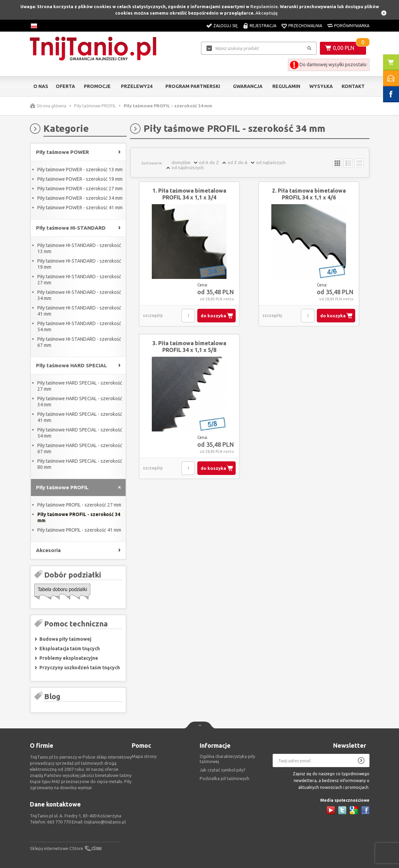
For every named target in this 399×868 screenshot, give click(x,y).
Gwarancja (248, 86)
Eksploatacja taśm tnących (70, 649)
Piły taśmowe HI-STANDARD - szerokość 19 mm (79, 264)
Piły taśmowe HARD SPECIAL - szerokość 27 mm (80, 386)
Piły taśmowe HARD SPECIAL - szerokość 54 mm (80, 433)
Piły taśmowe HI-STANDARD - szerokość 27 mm (79, 280)
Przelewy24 (137, 86)
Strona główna (51, 106)
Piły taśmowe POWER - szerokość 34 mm (80, 198)
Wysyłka (321, 86)
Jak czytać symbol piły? (223, 770)
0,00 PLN (343, 48)
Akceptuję (267, 13)
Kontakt (353, 86)
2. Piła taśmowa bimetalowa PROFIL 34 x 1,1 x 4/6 (309, 194)
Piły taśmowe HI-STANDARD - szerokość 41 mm (79, 311)
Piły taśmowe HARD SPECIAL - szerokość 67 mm (80, 448)
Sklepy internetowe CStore (57, 848)
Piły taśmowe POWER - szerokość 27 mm (80, 189)
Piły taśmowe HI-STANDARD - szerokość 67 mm (79, 342)
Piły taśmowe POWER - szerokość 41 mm (80, 208)
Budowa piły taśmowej (65, 639)
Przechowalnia (305, 26)
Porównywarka (352, 26)
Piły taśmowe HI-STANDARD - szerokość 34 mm (79, 295)
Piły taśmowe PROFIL (95, 106)
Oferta (65, 86)
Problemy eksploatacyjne (69, 658)
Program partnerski (193, 86)
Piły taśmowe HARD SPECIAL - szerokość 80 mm (80, 464)
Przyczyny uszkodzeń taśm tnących (80, 668)
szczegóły (153, 315)
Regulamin (286, 86)
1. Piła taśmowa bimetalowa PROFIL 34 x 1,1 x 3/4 (189, 194)
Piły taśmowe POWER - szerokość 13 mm (80, 170)
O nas (41, 86)
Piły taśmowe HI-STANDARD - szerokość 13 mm (79, 248)
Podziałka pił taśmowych (224, 778)
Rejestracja (263, 26)
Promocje (97, 86)
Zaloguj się (225, 26)
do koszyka (213, 316)
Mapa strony (144, 756)
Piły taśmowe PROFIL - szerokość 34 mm (79, 517)
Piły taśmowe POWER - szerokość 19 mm (80, 179)
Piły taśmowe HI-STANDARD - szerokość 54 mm (79, 326)
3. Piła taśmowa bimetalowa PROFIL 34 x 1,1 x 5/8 (189, 347)
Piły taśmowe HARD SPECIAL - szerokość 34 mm (80, 402)
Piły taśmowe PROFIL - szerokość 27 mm (79, 505)
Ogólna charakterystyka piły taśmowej (227, 759)
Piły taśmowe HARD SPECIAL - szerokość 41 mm (80, 417)
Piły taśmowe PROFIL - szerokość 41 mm (79, 530)
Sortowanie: (152, 163)
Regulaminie (264, 6)
